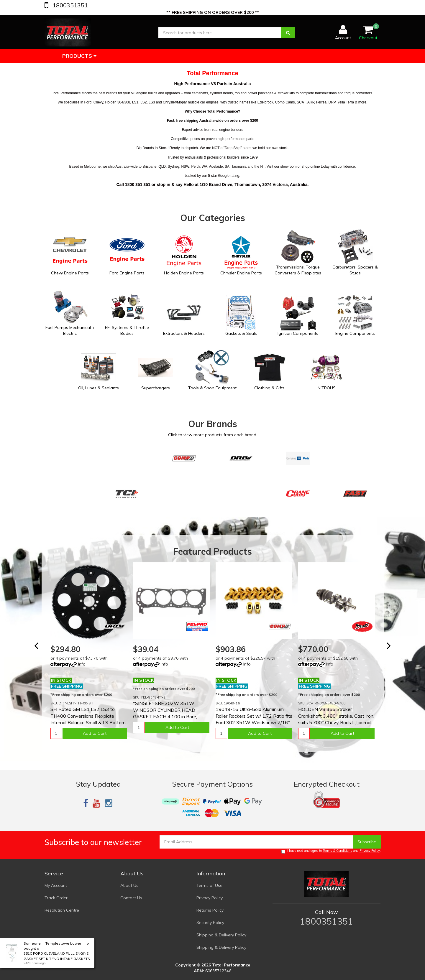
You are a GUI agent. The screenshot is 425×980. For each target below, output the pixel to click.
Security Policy (210, 923)
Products (79, 56)
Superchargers (156, 388)
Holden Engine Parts (184, 273)
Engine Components (355, 333)
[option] (89, 654)
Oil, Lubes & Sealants (99, 388)
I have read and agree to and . (331, 851)
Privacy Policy (370, 851)
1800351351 (69, 5)
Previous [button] (40, 648)
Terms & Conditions (337, 851)
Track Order (56, 898)
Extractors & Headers (184, 333)
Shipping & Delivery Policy (221, 935)
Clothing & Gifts (269, 388)
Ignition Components (298, 333)
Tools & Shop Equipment (212, 388)
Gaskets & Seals (241, 333)
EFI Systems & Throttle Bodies (127, 330)
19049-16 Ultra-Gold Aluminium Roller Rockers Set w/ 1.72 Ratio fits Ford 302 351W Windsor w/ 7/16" (254, 716)
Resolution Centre (62, 910)
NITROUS (327, 388)
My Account (56, 885)
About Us (129, 885)
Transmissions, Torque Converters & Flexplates (298, 270)
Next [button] (392, 648)
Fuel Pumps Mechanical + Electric (70, 330)
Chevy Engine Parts (70, 273)
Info (82, 664)
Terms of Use (209, 885)
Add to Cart (95, 733)
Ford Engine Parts (127, 273)
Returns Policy (210, 910)
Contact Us (131, 898)
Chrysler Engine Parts (241, 273)
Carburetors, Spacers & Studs (355, 270)
